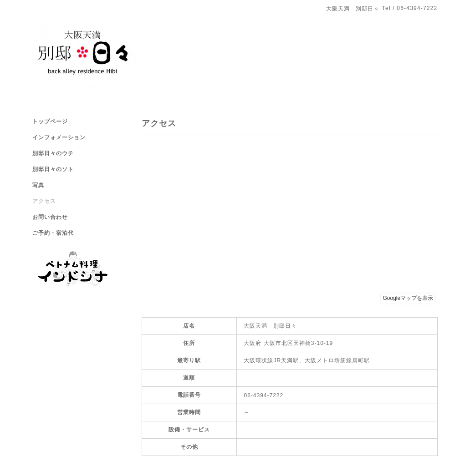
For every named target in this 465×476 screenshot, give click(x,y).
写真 (38, 185)
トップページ (50, 122)
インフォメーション (59, 137)
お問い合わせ (50, 217)
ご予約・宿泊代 (53, 233)
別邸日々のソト (53, 169)
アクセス (44, 201)
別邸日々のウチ (53, 153)
